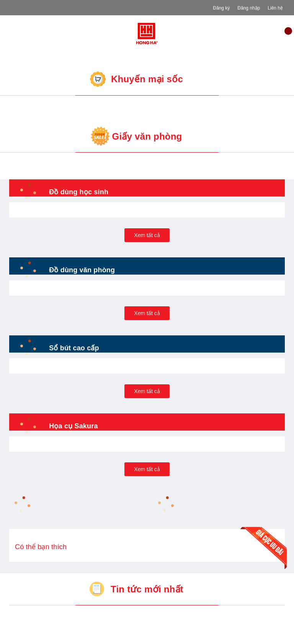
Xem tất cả (147, 235)
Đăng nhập (249, 8)
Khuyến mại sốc (147, 79)
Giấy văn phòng (147, 136)
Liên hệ (275, 8)
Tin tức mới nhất (147, 589)
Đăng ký (221, 8)
